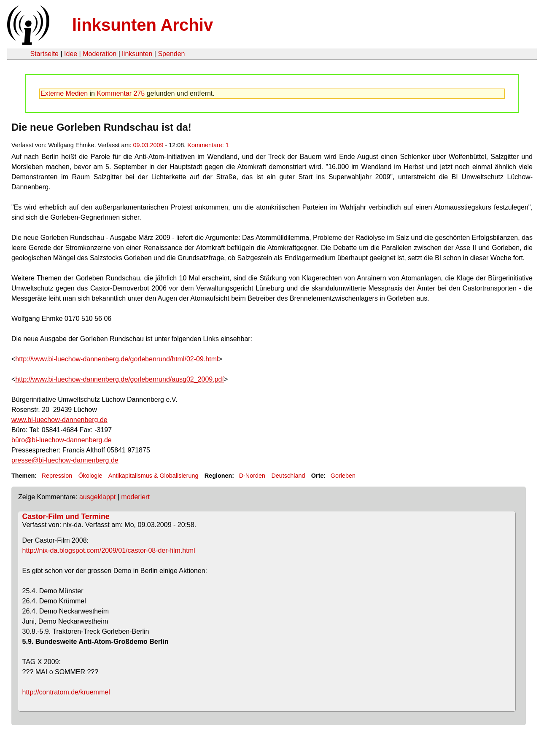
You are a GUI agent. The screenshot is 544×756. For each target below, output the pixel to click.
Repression (57, 476)
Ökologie (90, 476)
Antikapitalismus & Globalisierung (154, 476)
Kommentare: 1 (208, 145)
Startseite (44, 54)
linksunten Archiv (143, 25)
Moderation (100, 54)
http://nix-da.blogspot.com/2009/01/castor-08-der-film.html (109, 550)
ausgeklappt (97, 497)
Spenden (171, 54)
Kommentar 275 (121, 93)
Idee (71, 54)
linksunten (137, 54)
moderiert (135, 497)
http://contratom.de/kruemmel (66, 692)
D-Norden (252, 476)
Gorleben (343, 476)
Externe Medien (64, 93)
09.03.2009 (148, 145)
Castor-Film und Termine (66, 517)
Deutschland (288, 476)
